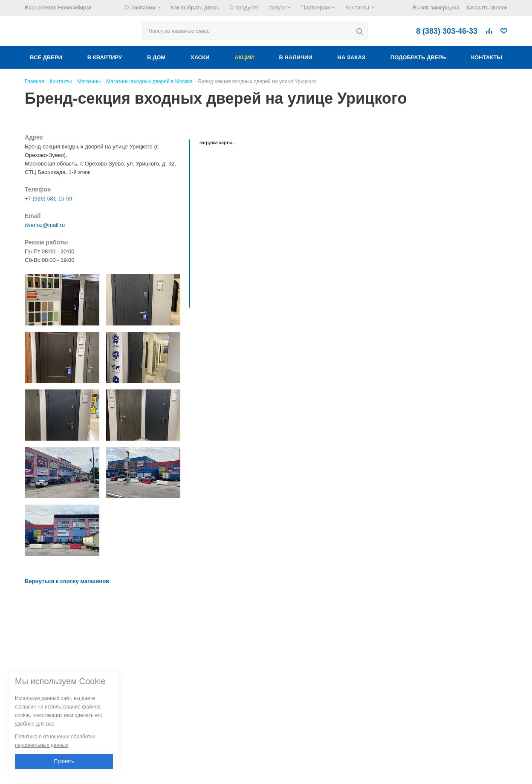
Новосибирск (75, 7)
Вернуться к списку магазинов (67, 581)
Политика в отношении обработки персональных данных (55, 741)
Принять (64, 761)
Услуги (280, 7)
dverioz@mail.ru (45, 225)
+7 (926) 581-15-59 (49, 199)
